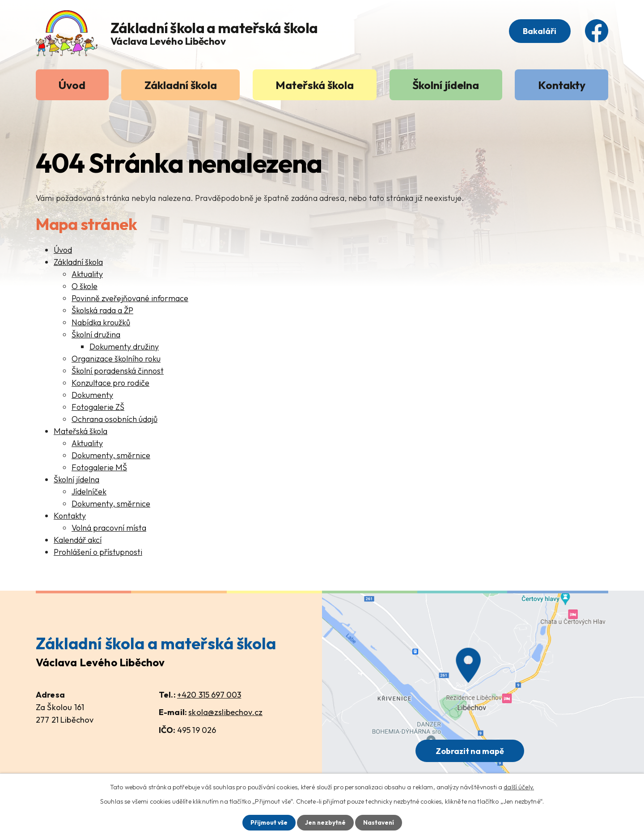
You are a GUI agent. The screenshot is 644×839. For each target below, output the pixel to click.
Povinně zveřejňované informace (130, 298)
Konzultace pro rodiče (110, 383)
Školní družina (96, 334)
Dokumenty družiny (124, 347)
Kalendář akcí (78, 540)
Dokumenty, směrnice (111, 455)
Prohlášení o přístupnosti (98, 552)
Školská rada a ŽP (102, 310)
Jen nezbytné (325, 822)
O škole (85, 286)
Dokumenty (92, 395)
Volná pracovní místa (109, 528)
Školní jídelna (446, 85)
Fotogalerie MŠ (99, 467)
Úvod (72, 85)
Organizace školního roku (116, 359)
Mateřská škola (315, 85)
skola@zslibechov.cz (225, 712)
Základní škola (181, 85)
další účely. (519, 787)
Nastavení (379, 822)
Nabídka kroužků (101, 322)
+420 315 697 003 (209, 695)
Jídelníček (89, 492)
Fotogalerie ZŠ (98, 407)
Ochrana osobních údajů (114, 419)
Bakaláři (538, 32)
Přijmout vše (268, 822)
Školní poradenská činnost (118, 371)
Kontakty (562, 85)
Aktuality (87, 274)
